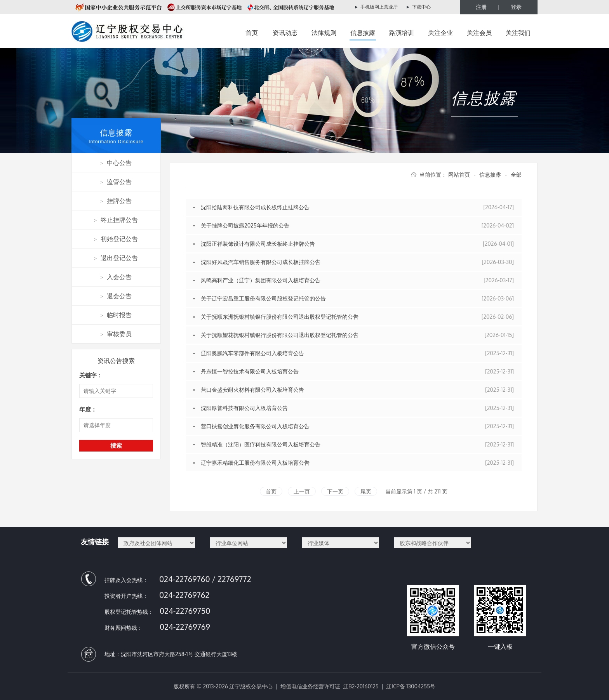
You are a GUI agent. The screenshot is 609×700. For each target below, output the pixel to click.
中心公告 (116, 163)
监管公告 (116, 182)
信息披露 (363, 33)
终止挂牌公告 (116, 220)
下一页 (335, 491)
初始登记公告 (116, 239)
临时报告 (116, 315)
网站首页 (459, 175)
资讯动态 (285, 33)
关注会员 (479, 33)
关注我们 (518, 33)
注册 (481, 7)
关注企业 (440, 33)
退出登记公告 (116, 258)
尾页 (366, 491)
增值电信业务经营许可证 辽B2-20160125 (330, 686)
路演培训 (402, 33)
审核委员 (116, 334)
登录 (516, 7)
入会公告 (116, 277)
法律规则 (324, 33)
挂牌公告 (116, 201)
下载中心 (421, 7)
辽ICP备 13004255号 (411, 686)
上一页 (302, 491)
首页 (252, 33)
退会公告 (116, 296)
